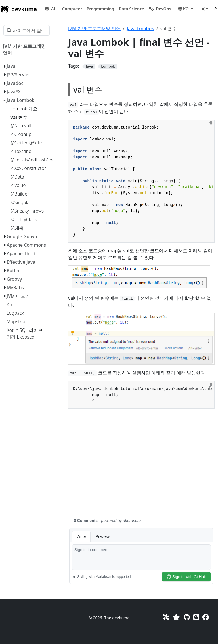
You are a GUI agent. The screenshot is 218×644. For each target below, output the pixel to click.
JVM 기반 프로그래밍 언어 (94, 28)
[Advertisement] (141, 467)
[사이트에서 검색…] (27, 30)
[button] (72, 9)
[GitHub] (187, 617)
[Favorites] (176, 617)
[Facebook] (206, 617)
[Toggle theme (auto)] (205, 9)
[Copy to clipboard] (211, 123)
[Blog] (196, 617)
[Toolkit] (166, 617)
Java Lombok (141, 28)
